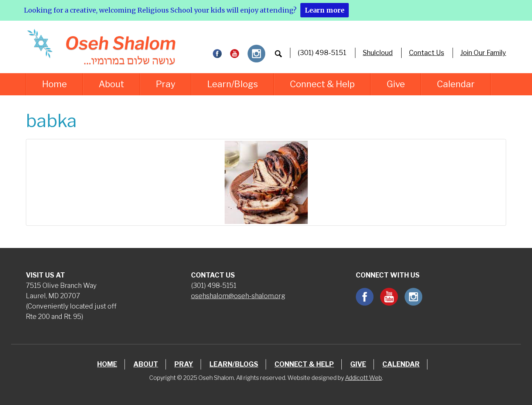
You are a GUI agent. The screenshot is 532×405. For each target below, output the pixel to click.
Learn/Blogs (233, 84)
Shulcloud (378, 53)
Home (54, 84)
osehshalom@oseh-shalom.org (238, 296)
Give (396, 84)
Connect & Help (322, 84)
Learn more (325, 10)
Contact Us (427, 53)
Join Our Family (483, 53)
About (111, 84)
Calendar (456, 84)
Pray (166, 84)
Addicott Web (364, 378)
